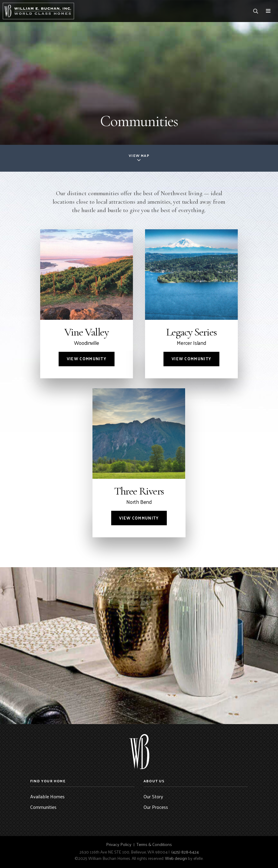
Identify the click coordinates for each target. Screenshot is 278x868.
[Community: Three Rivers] (139, 463)
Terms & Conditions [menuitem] (154, 844)
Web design (176, 858)
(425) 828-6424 (185, 852)
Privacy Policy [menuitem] (119, 844)
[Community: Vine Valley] (87, 304)
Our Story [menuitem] (153, 796)
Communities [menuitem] (43, 807)
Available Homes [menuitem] (47, 796)
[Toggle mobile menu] (268, 11)
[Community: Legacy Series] (191, 304)
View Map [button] (139, 155)
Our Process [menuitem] (156, 807)
